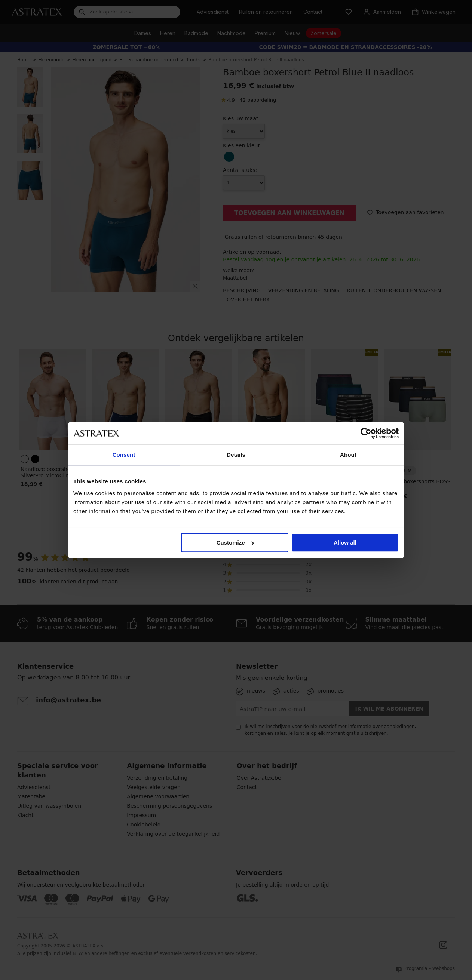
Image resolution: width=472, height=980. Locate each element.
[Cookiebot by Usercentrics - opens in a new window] (366, 433)
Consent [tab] (124, 455)
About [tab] (348, 455)
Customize (235, 543)
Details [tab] (236, 455)
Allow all (345, 543)
